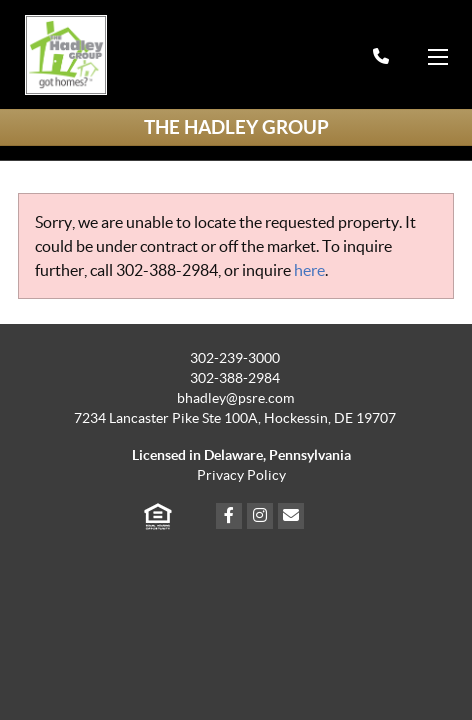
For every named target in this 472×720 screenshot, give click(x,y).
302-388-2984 (167, 270)
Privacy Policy (241, 475)
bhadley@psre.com (235, 398)
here (309, 270)
